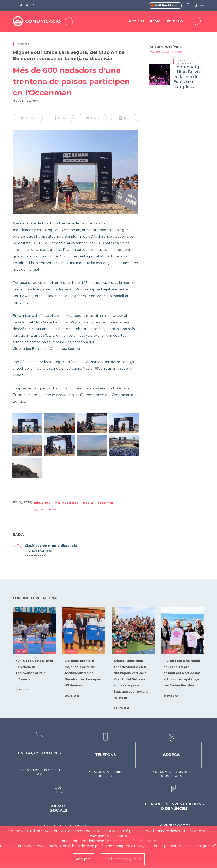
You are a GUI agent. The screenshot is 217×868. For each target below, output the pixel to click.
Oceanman (105, 503)
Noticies (137, 21)
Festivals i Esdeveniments (185, 62)
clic (40, 774)
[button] (28, 118)
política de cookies (142, 841)
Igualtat (170, 652)
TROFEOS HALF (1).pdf (38, 551)
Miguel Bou (42, 503)
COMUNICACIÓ (43, 21)
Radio (155, 21)
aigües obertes (45, 509)
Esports (22, 44)
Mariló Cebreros (66, 503)
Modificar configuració (123, 859)
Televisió (175, 21)
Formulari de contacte (174, 825)
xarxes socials (77, 825)
